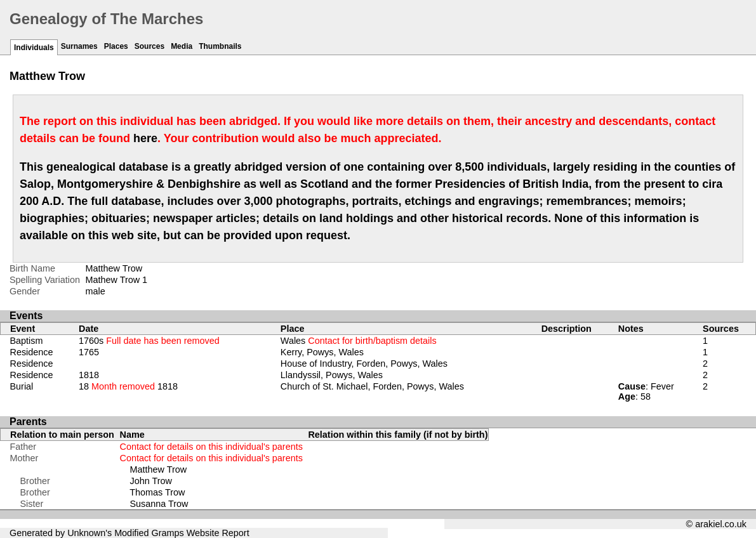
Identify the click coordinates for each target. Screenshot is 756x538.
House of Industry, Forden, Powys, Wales (364, 364)
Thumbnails (220, 46)
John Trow (151, 481)
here (145, 138)
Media (182, 46)
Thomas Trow (157, 492)
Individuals (34, 48)
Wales (359, 341)
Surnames (79, 46)
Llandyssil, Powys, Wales (332, 375)
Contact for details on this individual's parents (211, 447)
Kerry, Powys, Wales (322, 352)
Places (116, 46)
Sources (149, 46)
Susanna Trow (159, 504)
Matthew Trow (159, 469)
